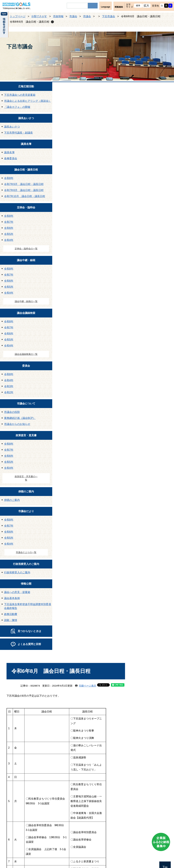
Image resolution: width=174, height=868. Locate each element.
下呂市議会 (109, 16)
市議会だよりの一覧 (26, 552)
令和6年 (9, 228)
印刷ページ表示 (88, 686)
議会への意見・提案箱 (17, 592)
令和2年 (9, 392)
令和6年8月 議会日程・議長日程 (30, 22)
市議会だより (26, 511)
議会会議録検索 (26, 313)
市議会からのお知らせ (17, 424)
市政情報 (58, 16)
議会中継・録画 (26, 260)
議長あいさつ (26, 118)
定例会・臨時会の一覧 (26, 249)
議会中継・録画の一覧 (26, 301)
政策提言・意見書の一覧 (26, 478)
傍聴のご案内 (26, 491)
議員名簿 (26, 144)
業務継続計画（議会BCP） (20, 418)
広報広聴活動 (26, 86)
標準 (138, 6)
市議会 (73, 16)
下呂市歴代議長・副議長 (18, 133)
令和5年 (9, 234)
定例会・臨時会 (26, 207)
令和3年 (9, 386)
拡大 (146, 6)
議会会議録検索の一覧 (26, 354)
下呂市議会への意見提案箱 (20, 95)
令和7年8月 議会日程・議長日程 (24, 190)
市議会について (26, 404)
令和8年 (9, 178)
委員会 (26, 366)
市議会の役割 (12, 412)
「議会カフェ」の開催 (17, 107)
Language (106, 7)
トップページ (18, 16)
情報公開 (26, 584)
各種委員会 (11, 158)
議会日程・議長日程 (26, 170)
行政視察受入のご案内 (26, 564)
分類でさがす (39, 16)
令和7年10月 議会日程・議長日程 (25, 196)
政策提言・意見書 (26, 435)
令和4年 (9, 240)
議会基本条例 (12, 598)
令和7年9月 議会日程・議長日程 (24, 184)
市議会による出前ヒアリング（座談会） (28, 101)
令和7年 (9, 222)
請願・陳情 (11, 620)
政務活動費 (11, 614)
